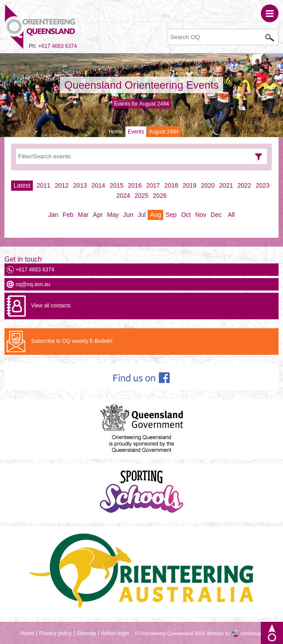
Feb (68, 215)
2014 (98, 185)
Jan (53, 215)
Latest (22, 185)
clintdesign (252, 633)
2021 (226, 185)
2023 (262, 185)
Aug (155, 215)
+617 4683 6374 (57, 46)
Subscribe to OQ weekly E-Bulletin (72, 341)
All (232, 215)
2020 (208, 185)
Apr (98, 215)
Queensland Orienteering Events (141, 85)
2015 (116, 185)
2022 (244, 185)
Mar (83, 215)
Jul (141, 215)
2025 (141, 196)
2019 (190, 185)
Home (116, 132)
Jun (128, 215)
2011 (44, 185)
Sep (171, 215)
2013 (80, 185)
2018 (171, 185)
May (113, 215)
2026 (160, 196)
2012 (62, 185)
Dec (216, 215)
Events (136, 132)
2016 (135, 185)
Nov (201, 215)
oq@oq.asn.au (33, 284)
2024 (123, 196)
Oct (186, 215)
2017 (153, 185)
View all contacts (51, 306)
